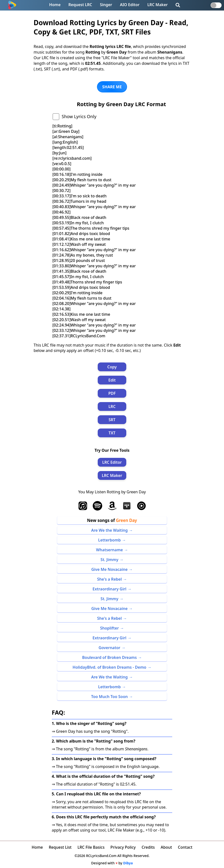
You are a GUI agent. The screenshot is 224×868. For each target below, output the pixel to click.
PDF (112, 393)
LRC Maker (157, 5)
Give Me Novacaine (110, 569)
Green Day (126, 520)
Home (55, 5)
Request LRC (80, 5)
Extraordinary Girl (109, 589)
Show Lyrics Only (79, 116)
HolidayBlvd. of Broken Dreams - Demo (109, 667)
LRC (112, 406)
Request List (60, 847)
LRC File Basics (91, 847)
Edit (112, 380)
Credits (148, 847)
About (166, 847)
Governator (109, 648)
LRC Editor (112, 462)
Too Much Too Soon (109, 697)
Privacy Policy (123, 847)
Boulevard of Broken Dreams (109, 657)
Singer (106, 5)
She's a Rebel (110, 579)
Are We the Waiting (109, 530)
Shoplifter (110, 628)
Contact (185, 847)
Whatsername (109, 550)
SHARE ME (112, 87)
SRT (112, 420)
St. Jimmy (110, 560)
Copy (112, 367)
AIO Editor (130, 5)
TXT (112, 433)
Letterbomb (110, 540)
